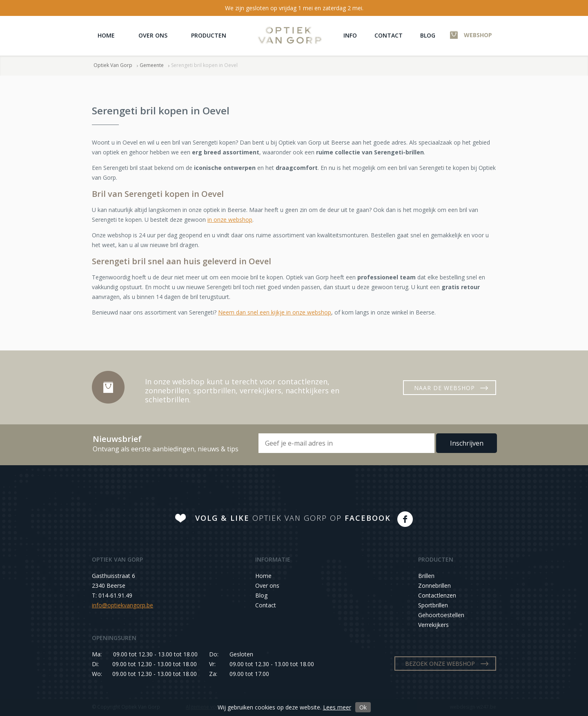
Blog (428, 35)
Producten (209, 35)
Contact (389, 35)
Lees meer (337, 707)
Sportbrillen (433, 605)
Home (106, 35)
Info (350, 35)
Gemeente (152, 65)
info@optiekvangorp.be (122, 605)
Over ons (153, 35)
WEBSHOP (478, 35)
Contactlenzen (437, 595)
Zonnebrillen (434, 586)
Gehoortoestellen (441, 615)
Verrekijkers (433, 625)
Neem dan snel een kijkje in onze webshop (275, 312)
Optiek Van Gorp (290, 35)
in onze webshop (230, 220)
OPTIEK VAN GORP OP (293, 518)
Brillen (426, 576)
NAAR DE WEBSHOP (444, 388)
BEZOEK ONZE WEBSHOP (440, 664)
